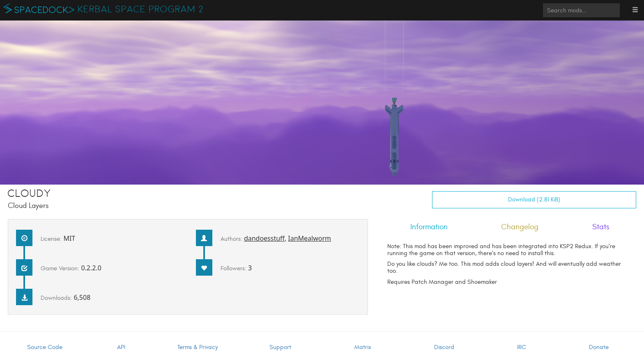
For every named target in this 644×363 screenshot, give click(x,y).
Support (280, 347)
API (121, 347)
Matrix (363, 347)
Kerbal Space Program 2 (141, 9)
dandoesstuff (264, 238)
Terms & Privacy (198, 347)
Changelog (520, 227)
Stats (601, 227)
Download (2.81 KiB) (534, 200)
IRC (522, 347)
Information (429, 227)
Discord (444, 347)
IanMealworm (309, 238)
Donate (599, 347)
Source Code (45, 347)
